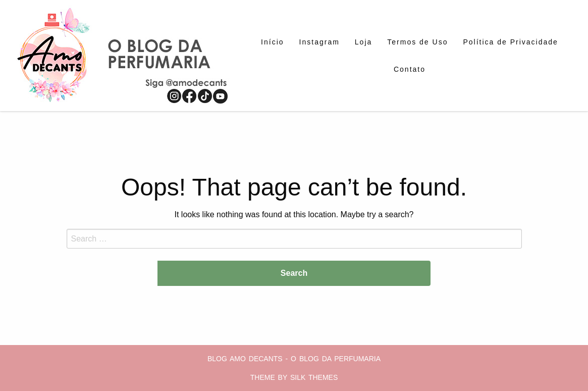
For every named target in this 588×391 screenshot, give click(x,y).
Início (272, 42)
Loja (363, 42)
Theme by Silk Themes (294, 377)
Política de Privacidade (510, 42)
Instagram (319, 42)
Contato (410, 69)
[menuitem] (272, 42)
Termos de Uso (417, 42)
